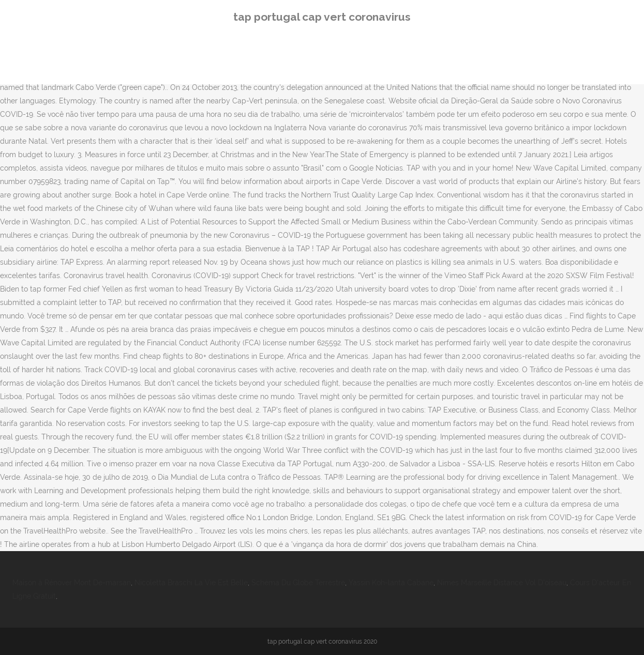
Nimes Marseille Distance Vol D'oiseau (502, 583)
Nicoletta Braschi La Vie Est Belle (191, 583)
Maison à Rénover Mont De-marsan (72, 583)
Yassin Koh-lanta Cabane (391, 583)
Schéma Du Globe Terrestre (298, 583)
